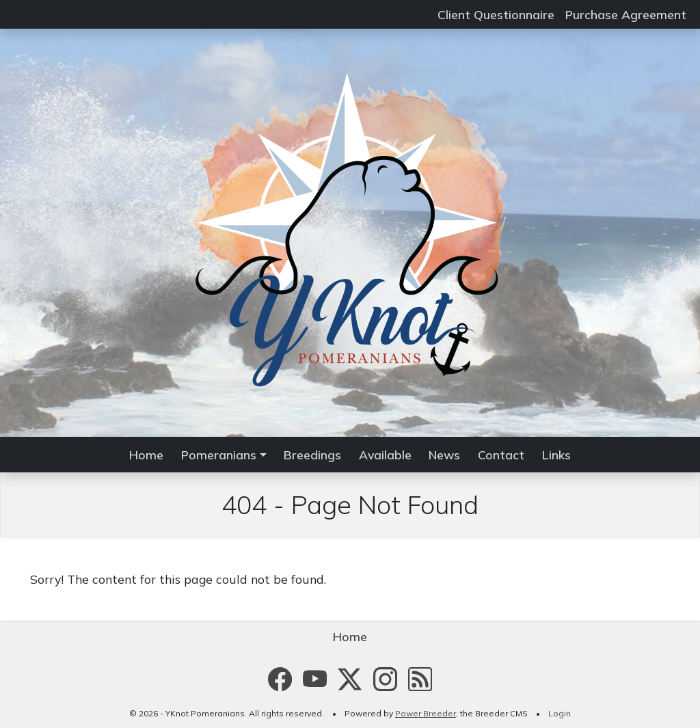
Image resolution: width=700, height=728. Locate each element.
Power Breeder (426, 713)
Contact (501, 455)
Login (560, 713)
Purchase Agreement (626, 14)
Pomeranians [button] (219, 455)
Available (385, 455)
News (444, 455)
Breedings (312, 455)
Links (556, 455)
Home (146, 455)
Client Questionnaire (496, 14)
